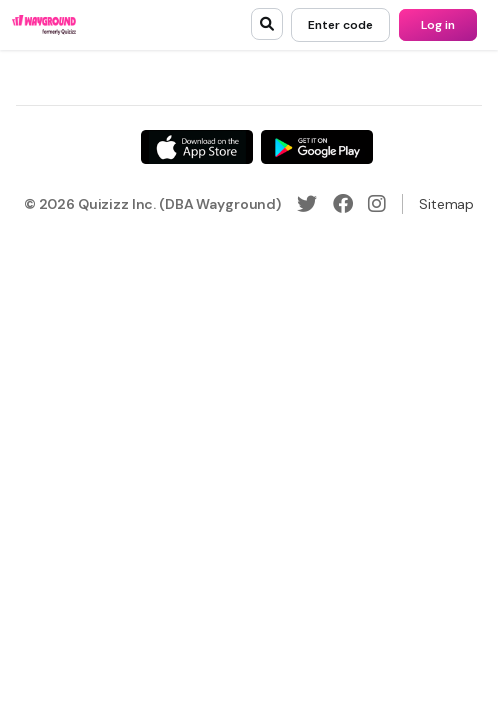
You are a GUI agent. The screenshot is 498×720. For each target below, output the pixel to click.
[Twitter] (307, 204)
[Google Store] (317, 147)
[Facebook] (343, 204)
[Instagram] (377, 204)
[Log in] (438, 25)
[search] (267, 24)
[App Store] (197, 147)
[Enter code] (340, 25)
